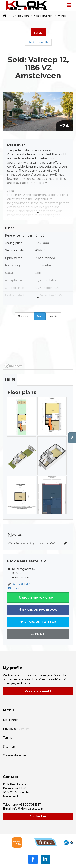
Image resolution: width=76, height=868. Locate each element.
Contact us (38, 816)
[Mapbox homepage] (13, 366)
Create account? (38, 691)
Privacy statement (16, 729)
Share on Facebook (38, 610)
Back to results (38, 42)
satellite (53, 316)
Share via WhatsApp (38, 598)
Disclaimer (10, 720)
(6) (10, 379)
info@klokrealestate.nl (28, 809)
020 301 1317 (21, 584)
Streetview (24, 316)
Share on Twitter (38, 622)
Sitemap (9, 747)
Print (38, 634)
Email (13, 588)
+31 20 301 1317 (30, 805)
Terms (7, 738)
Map (40, 316)
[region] (38, 339)
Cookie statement (16, 755)
